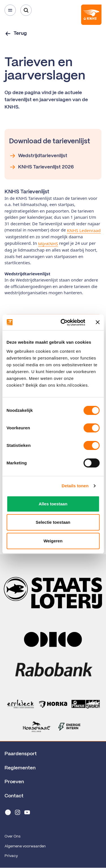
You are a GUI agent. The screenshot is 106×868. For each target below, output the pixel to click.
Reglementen (20, 768)
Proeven (14, 782)
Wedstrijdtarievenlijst (38, 156)
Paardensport (21, 754)
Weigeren (53, 541)
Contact (14, 796)
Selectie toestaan (53, 522)
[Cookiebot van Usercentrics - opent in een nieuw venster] (63, 322)
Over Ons (12, 836)
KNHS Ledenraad (84, 230)
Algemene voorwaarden (25, 846)
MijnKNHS (48, 244)
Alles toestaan (53, 504)
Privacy (11, 856)
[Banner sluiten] (98, 322)
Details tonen (75, 486)
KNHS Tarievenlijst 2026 (41, 167)
